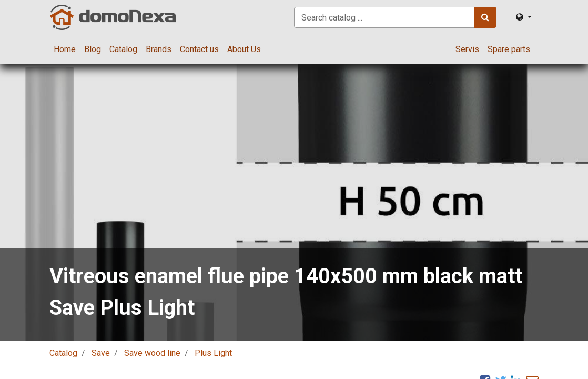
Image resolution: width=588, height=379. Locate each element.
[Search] (485, 17)
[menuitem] (65, 49)
